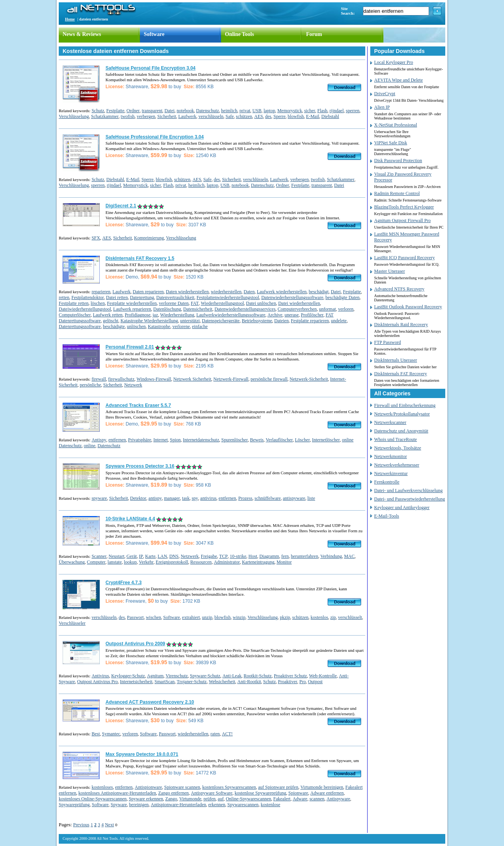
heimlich (229, 111)
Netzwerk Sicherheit (192, 379)
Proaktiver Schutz (290, 676)
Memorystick (289, 111)
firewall (99, 379)
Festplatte (115, 111)
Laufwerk (187, 116)
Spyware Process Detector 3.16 (140, 466)
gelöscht (111, 321)
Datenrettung (142, 297)
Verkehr (146, 562)
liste (311, 498)
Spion (175, 440)
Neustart (117, 556)
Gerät (132, 556)
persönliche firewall (269, 379)
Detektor (138, 498)
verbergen (146, 116)
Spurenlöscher (235, 440)
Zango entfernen (173, 793)
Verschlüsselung (74, 116)
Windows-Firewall (154, 379)
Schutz (98, 111)
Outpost (315, 682)
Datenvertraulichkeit (175, 297)
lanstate (115, 562)
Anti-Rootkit (249, 682)
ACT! (227, 734)
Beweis (257, 440)
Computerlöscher (75, 315)
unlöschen (136, 326)
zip (333, 617)
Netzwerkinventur (391, 473)
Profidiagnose (138, 315)
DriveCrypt (385, 94)
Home (70, 19)
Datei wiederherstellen (299, 303)
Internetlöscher (326, 440)
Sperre (280, 116)
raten (215, 734)
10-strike (238, 556)
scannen (317, 799)
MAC (349, 556)
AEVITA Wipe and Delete (398, 80)
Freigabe (209, 556)
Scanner (99, 556)
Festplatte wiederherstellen (132, 303)
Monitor (284, 562)
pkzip (285, 617)
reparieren (101, 292)
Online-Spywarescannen (248, 799)
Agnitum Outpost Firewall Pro (402, 220)
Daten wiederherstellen (187, 292)
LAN (163, 556)
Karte (151, 556)
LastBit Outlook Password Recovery (408, 307)
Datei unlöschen (261, 303)
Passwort (135, 617)
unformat (327, 309)
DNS (174, 556)
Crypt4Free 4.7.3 (123, 583)
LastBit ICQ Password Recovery (404, 258)
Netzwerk (133, 385)
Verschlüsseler (72, 623)
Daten (249, 292)
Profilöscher (312, 315)
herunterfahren (305, 556)
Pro (303, 682)
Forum (314, 34)
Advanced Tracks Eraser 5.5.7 (138, 405)
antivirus (208, 498)
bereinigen (139, 805)
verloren (346, 309)
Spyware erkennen (146, 799)
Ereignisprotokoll (172, 562)
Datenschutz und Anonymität (401, 431)
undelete (339, 321)
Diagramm (269, 556)
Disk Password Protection (398, 161)
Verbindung (331, 556)
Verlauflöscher (279, 440)
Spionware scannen (182, 787)
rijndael (337, 111)
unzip (207, 617)
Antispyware (338, 799)
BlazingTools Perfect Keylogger (404, 207)
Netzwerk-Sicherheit (309, 379)
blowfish (296, 116)
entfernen (117, 440)
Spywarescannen (243, 805)
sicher (310, 111)
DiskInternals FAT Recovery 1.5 (140, 258)
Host (253, 556)
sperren (353, 111)
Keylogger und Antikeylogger (402, 508)
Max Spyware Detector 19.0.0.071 (142, 754)
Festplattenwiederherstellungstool (228, 297)
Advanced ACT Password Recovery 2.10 (150, 702)
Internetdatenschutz (201, 440)
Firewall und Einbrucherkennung (405, 405)
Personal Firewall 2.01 (130, 347)
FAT (195, 303)
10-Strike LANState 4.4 (130, 519)
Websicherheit (222, 682)
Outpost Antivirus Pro (98, 682)
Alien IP (382, 107)
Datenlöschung (167, 309)
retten (64, 297)
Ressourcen (201, 562)
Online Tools (239, 34)
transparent (152, 111)
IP (141, 556)
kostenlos (319, 617)
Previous (81, 825)
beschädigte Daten (342, 297)
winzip (239, 617)
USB (257, 111)
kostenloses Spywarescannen (229, 787)
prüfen (210, 799)
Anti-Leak (232, 676)
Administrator (227, 562)
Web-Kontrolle (323, 676)
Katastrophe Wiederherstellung (149, 321)
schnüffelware (268, 498)
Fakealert (282, 799)
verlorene (181, 326)
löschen (98, 303)
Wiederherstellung (177, 315)
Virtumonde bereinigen (322, 787)
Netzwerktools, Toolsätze (398, 448)
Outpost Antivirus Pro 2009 (135, 644)
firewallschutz (121, 379)
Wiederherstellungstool (223, 303)
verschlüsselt (350, 617)
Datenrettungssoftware (80, 326)
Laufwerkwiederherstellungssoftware (231, 315)
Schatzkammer (105, 116)
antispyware (294, 498)
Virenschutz (177, 676)
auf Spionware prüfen (278, 787)
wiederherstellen (226, 292)
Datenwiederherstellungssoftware (292, 297)
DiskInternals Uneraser (396, 360)
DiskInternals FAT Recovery (401, 374)
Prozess (245, 498)
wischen (153, 617)
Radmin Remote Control (397, 193)
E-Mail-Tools (387, 516)
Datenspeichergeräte (221, 321)
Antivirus (100, 676)
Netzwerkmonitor (391, 456)
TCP (223, 556)
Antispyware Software (212, 793)
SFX (96, 238)
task (186, 498)
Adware (300, 799)
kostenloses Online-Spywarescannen (93, 799)
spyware (99, 498)
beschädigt (319, 292)
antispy (155, 498)
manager (172, 498)
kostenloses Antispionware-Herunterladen (117, 793)
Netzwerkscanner (390, 422)
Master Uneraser (390, 271)
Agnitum (155, 676)
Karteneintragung (258, 562)
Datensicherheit (198, 309)
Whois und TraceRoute (396, 439)
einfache (200, 326)
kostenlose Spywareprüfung (261, 793)
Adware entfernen (327, 793)
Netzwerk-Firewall (231, 379)
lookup (130, 562)
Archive (275, 315)
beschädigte (114, 326)
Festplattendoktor (88, 297)
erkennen (217, 805)
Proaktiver (288, 682)
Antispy (99, 440)
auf (220, 799)
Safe (230, 116)
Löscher (302, 440)
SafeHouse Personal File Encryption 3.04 (151, 68)
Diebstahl (330, 116)
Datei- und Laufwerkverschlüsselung (408, 491)
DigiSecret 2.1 (121, 206)
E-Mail (313, 116)
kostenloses (102, 787)
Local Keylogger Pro (394, 62)
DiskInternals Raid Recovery (401, 325)
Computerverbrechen (297, 309)
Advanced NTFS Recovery (399, 289)
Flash (322, 111)
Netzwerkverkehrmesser (397, 465)
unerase (292, 315)
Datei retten (117, 297)
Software (154, 34)
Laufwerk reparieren (132, 309)
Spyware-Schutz (205, 676)
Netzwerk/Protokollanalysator (402, 414)
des (268, 116)
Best (96, 734)
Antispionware (149, 787)
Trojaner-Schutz (192, 682)
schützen (244, 116)
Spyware (119, 805)
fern (285, 556)
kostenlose (270, 805)
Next (109, 825)
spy (195, 498)
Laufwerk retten (108, 315)
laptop (269, 111)
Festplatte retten (74, 303)
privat (245, 111)
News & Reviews (82, 34)
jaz (155, 315)
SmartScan (165, 682)
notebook (185, 111)
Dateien (282, 321)
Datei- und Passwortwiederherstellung (409, 499)
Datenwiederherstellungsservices (245, 309)
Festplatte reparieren (310, 321)
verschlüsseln (211, 116)
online (90, 446)
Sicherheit (167, 116)
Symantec (111, 734)
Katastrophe (159, 326)
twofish (128, 116)
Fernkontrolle (387, 482)
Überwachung (72, 562)
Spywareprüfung (74, 805)
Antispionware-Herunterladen (178, 805)
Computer (96, 562)
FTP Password (387, 342)
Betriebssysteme (257, 321)
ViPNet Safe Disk (391, 143)
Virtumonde (190, 799)
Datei (170, 111)
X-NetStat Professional (396, 125)
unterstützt (190, 321)
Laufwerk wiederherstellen (282, 292)
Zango (171, 799)
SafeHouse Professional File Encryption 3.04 (155, 137)
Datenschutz (207, 111)
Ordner (133, 111)
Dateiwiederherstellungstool (85, 309)
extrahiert (191, 617)
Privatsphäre (140, 440)
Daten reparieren (148, 292)
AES (259, 116)
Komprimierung (149, 238)
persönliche (90, 385)
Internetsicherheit (136, 682)
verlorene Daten (174, 303)
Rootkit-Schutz (258, 676)
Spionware (298, 793)
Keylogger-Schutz (128, 676)
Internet (161, 440)
